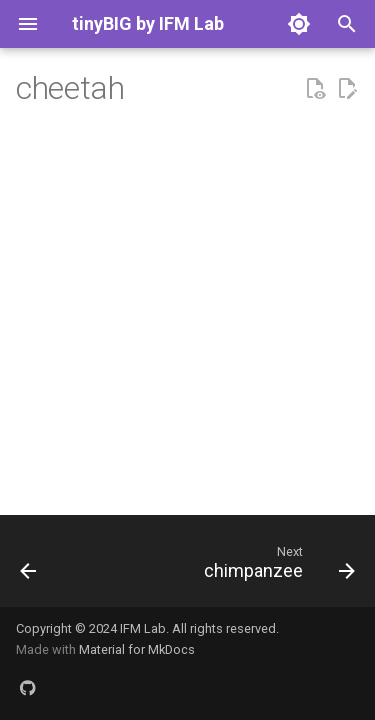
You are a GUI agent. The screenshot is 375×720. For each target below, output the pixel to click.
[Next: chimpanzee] (277, 567)
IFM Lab (143, 628)
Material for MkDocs (137, 649)
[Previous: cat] (28, 567)
